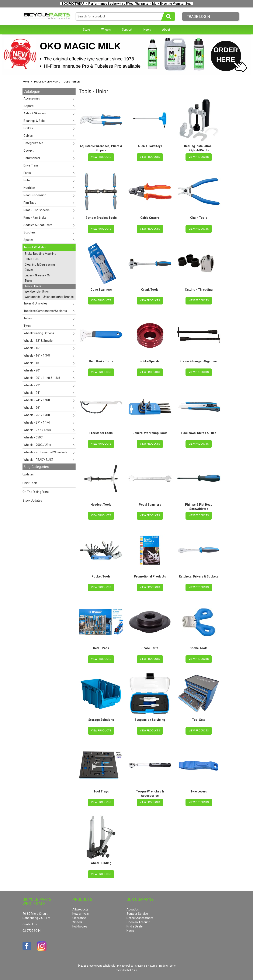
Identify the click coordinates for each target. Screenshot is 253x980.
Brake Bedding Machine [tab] (40, 254)
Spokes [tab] (29, 240)
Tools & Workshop (46, 82)
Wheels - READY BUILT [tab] (38, 460)
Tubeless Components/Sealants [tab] (45, 311)
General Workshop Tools (150, 433)
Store (86, 30)
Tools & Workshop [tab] (35, 247)
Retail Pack (101, 648)
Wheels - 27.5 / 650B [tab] (37, 430)
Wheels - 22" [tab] (32, 385)
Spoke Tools (199, 648)
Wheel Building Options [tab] (39, 333)
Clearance (79, 917)
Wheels (106, 30)
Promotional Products (150, 576)
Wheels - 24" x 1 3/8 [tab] (37, 400)
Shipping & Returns (146, 965)
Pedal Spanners (150, 504)
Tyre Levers (199, 791)
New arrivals (81, 913)
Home (26, 82)
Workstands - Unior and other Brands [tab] (49, 297)
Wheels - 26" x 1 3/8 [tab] (37, 415)
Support (127, 30)
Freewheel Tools (101, 433)
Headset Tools (101, 504)
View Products (101, 157)
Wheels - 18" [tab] (32, 363)
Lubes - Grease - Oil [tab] (37, 275)
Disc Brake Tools (101, 361)
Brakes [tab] (28, 128)
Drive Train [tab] (31, 165)
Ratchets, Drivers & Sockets (199, 576)
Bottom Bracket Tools (101, 218)
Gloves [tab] (29, 270)
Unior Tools (30, 483)
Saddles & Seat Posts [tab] (38, 225)
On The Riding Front (36, 492)
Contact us (30, 923)
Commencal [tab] (32, 158)
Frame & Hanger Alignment (199, 361)
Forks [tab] (27, 173)
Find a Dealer (135, 926)
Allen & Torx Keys (150, 146)
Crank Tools (150, 289)
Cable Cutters (150, 218)
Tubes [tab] (28, 318)
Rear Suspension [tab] (35, 195)
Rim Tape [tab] (30, 203)
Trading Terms (167, 965)
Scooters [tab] (30, 232)
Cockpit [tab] (29, 151)
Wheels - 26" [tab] (32, 408)
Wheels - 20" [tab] (32, 370)
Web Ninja (132, 969)
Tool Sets (199, 719)
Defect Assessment (140, 917)
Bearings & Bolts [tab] (34, 121)
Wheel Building (101, 862)
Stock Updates (32, 501)
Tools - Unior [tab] (33, 286)
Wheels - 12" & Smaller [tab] (39, 341)
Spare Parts (150, 648)
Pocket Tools (101, 576)
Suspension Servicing (150, 719)
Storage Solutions (101, 719)
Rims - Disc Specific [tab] (37, 210)
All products (80, 909)
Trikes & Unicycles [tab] (35, 303)
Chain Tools (199, 218)
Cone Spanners (101, 289)
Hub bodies (80, 926)
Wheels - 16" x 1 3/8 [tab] (37, 356)
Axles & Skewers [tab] (35, 113)
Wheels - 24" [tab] (32, 393)
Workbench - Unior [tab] (37, 292)
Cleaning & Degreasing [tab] (40, 265)
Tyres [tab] (27, 326)
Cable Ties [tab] (32, 259)
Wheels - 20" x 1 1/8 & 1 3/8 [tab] (42, 378)
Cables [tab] (28, 136)
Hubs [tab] (27, 180)
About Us (133, 909)
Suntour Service (137, 913)
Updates (28, 474)
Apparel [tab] (29, 106)
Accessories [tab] (32, 98)
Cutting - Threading (199, 289)
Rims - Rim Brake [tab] (35, 218)
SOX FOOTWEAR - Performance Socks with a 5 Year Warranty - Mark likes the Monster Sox (126, 4)
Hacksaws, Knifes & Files (199, 433)
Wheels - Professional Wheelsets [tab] (45, 452)
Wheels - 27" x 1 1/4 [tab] (37, 422)
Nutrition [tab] (29, 188)
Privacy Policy (125, 965)
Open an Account (138, 921)
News (147, 30)
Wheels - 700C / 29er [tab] (37, 445)
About (166, 30)
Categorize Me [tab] (33, 143)
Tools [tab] (28, 281)
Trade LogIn (198, 16)
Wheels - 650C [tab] (33, 437)
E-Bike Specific (150, 361)
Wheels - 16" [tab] (32, 348)
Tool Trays (101, 791)
